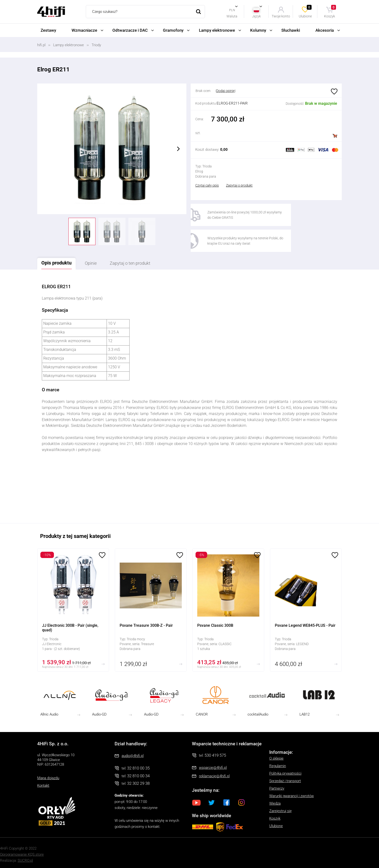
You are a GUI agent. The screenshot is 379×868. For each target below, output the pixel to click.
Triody (96, 45)
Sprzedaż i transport (285, 778)
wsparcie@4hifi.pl (213, 765)
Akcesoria (325, 30)
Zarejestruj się (281, 808)
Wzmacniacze (84, 30)
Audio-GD (99, 712)
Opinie (97, 260)
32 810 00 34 (138, 773)
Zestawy (48, 30)
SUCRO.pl (25, 858)
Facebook (226, 800)
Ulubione (306, 11)
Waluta (232, 16)
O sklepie (276, 756)
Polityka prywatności (285, 771)
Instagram (241, 800)
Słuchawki (291, 30)
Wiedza (275, 801)
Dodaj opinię (226, 91)
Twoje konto (281, 16)
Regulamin (278, 763)
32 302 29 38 (138, 781)
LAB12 (305, 712)
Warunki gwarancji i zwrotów (292, 793)
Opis (59, 260)
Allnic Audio (49, 712)
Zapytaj (141, 260)
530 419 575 (215, 753)
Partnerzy (277, 786)
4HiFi (51, 12)
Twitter (211, 800)
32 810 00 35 (138, 765)
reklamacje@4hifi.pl (214, 773)
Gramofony (173, 30)
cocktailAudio (258, 712)
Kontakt (43, 783)
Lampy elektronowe (217, 30)
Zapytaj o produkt (239, 185)
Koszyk (330, 11)
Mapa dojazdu (48, 775)
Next (178, 149)
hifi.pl (41, 45)
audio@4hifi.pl (133, 753)
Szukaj (198, 12)
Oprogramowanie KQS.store (22, 852)
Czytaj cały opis (207, 185)
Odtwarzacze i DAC (130, 30)
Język (256, 16)
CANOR (202, 712)
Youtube (197, 800)
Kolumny (258, 30)
